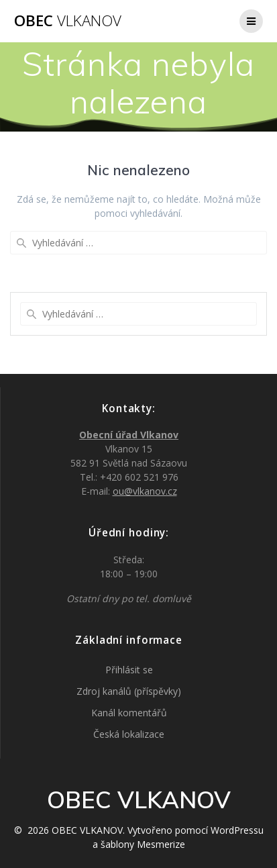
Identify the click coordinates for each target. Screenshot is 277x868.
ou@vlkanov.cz (145, 491)
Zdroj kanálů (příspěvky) (129, 691)
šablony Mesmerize (143, 844)
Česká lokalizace (129, 734)
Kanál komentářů (129, 713)
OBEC (68, 21)
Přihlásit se (129, 670)
